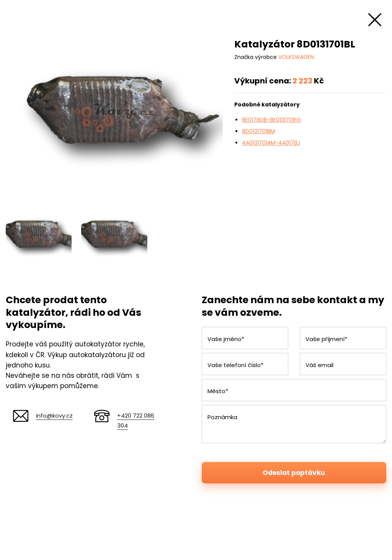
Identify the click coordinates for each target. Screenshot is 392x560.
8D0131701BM (258, 131)
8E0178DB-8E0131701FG (271, 120)
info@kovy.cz (54, 416)
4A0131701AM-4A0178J (271, 143)
